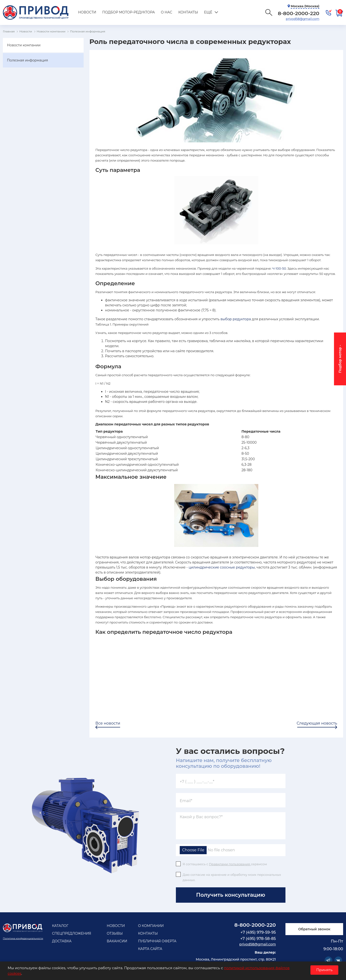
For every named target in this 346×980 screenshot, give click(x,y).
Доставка (62, 941)
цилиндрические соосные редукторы (222, 567)
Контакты (188, 12)
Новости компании (24, 45)
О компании (151, 926)
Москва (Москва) (305, 6)
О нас (166, 12)
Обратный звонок (314, 929)
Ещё (208, 12)
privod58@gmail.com (303, 19)
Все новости (108, 723)
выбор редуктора (236, 319)
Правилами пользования (230, 864)
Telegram (328, 960)
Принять (324, 970)
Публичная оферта (157, 941)
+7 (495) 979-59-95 (258, 932)
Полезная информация (28, 60)
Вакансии (117, 941)
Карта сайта (150, 949)
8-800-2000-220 (255, 925)
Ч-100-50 (279, 268)
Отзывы (115, 933)
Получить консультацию (231, 895)
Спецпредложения (71, 933)
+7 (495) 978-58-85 (258, 939)
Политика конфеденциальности (23, 938)
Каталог (60, 926)
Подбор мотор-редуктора (128, 12)
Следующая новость (317, 723)
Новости (87, 12)
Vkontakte (338, 960)
